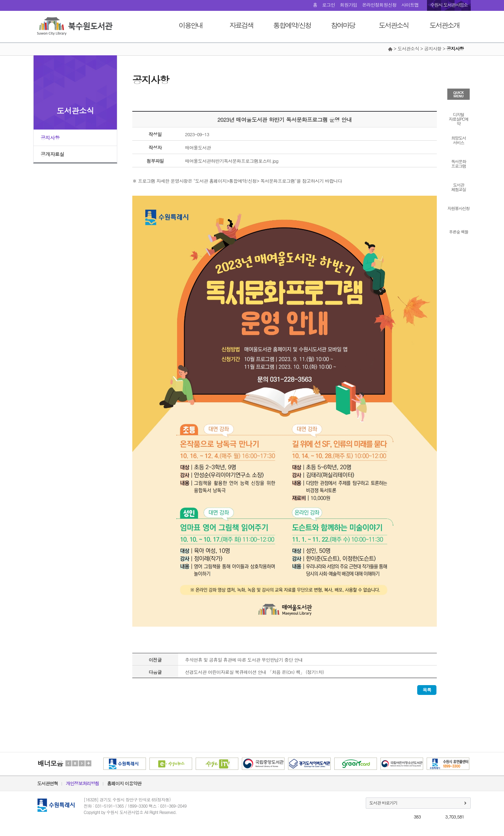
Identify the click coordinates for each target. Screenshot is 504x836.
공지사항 (50, 138)
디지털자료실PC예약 (458, 119)
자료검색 (241, 25)
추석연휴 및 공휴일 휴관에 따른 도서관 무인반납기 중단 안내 (244, 660)
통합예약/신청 (292, 25)
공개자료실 (52, 154)
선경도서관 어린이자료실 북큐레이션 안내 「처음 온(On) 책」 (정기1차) (255, 672)
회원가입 (348, 5)
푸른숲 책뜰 (458, 231)
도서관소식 (394, 25)
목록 (427, 690)
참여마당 (343, 25)
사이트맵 (410, 5)
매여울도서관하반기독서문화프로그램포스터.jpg (232, 161)
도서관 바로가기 (383, 803)
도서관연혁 (47, 783)
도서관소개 (444, 25)
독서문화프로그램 (458, 163)
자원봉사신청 (459, 208)
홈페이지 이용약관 (124, 783)
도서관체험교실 (458, 187)
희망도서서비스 (458, 140)
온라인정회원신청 (379, 5)
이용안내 (191, 25)
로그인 (328, 5)
